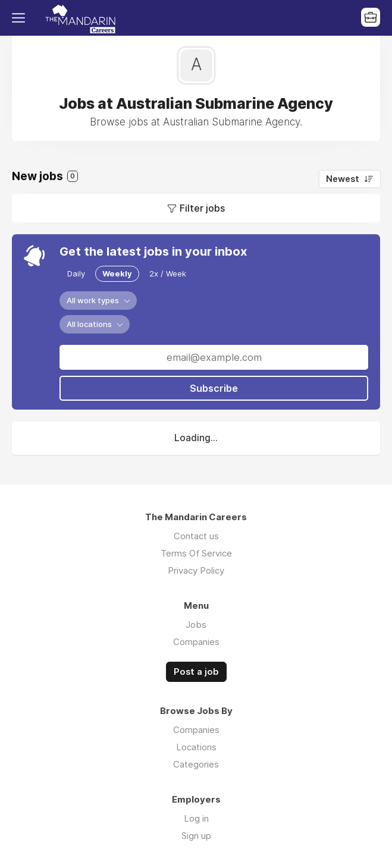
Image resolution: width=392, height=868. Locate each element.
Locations (196, 747)
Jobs (196, 625)
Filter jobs (202, 208)
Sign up (196, 836)
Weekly (117, 273)
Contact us (196, 536)
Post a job (196, 672)
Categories (196, 764)
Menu (21, 18)
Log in (196, 818)
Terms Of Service (196, 553)
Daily (76, 273)
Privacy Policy (196, 570)
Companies (196, 642)
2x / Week (168, 273)
